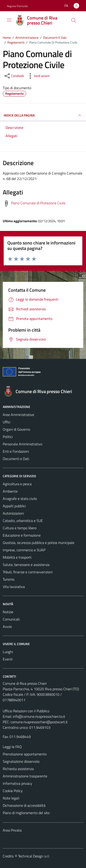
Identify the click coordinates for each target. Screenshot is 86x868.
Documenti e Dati (16, 459)
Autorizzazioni (13, 513)
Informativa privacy (17, 783)
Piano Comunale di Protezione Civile (38, 203)
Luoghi (8, 652)
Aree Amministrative (18, 415)
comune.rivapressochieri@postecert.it (39, 722)
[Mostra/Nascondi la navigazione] (9, 20)
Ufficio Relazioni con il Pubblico (26, 711)
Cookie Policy (13, 791)
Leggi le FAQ (12, 747)
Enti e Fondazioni (16, 451)
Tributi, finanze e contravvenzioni (28, 572)
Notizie (8, 612)
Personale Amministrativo (22, 444)
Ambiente (10, 491)
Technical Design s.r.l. (34, 856)
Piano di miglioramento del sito (26, 813)
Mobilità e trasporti (17, 557)
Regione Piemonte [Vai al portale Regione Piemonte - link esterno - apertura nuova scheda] (17, 6)
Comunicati (11, 619)
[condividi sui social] (14, 76)
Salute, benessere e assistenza (26, 565)
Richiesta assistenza (18, 769)
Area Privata (12, 830)
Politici (8, 437)
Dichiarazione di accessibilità (24, 805)
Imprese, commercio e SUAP (24, 550)
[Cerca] (74, 20)
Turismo (8, 579)
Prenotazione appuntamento (25, 754)
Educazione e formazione (22, 535)
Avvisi (7, 627)
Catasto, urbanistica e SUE (23, 521)
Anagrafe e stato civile (20, 499)
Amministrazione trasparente (25, 776)
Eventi (8, 659)
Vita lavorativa (14, 587)
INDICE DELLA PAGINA (43, 115)
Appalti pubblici (14, 506)
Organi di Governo (16, 429)
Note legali (11, 798)
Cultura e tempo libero (20, 528)
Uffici (7, 422)
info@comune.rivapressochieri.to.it (39, 716)
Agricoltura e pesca (17, 484)
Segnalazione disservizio (21, 761)
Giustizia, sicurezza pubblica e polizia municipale (39, 543)
